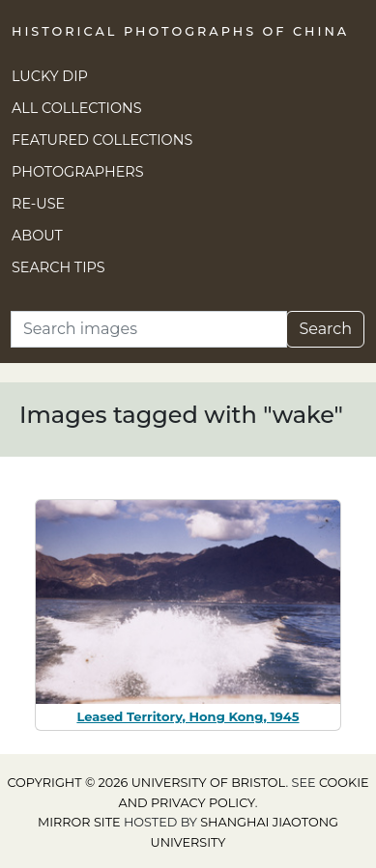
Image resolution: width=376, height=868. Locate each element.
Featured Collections (102, 140)
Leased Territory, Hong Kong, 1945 (188, 716)
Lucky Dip (50, 76)
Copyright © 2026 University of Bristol (146, 783)
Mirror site (79, 822)
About (37, 236)
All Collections (77, 108)
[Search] (149, 329)
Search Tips (58, 267)
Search (325, 329)
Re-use (38, 204)
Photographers (78, 172)
